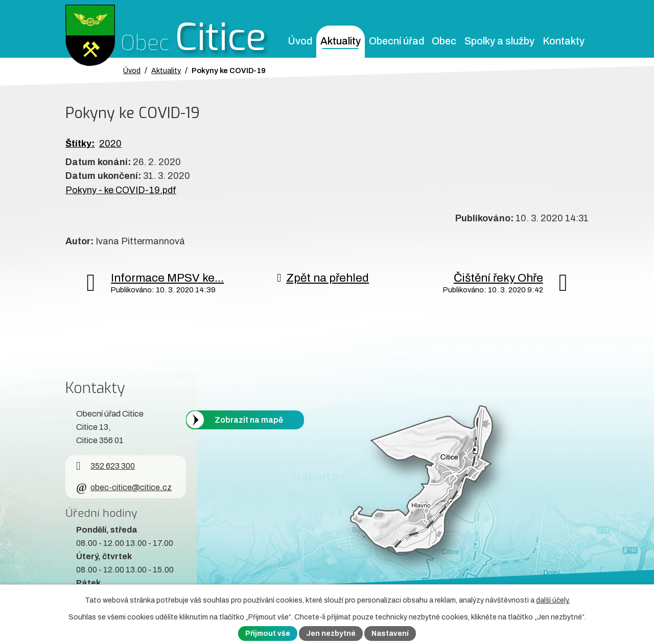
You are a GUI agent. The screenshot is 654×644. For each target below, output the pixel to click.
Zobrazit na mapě (249, 419)
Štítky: (80, 144)
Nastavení (390, 634)
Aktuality (341, 41)
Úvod (300, 41)
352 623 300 (106, 466)
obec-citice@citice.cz (124, 487)
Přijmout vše (268, 634)
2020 (110, 144)
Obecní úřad (396, 41)
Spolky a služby (499, 41)
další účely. (553, 600)
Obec (444, 41)
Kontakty (564, 41)
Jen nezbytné (331, 634)
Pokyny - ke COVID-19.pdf (121, 190)
